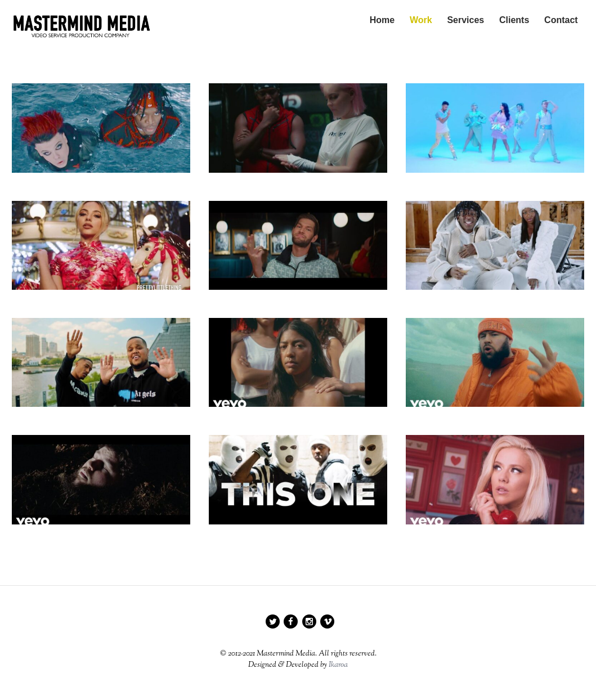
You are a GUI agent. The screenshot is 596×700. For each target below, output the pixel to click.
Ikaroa (338, 665)
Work (421, 20)
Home (382, 20)
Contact (561, 20)
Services (465, 20)
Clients (514, 20)
